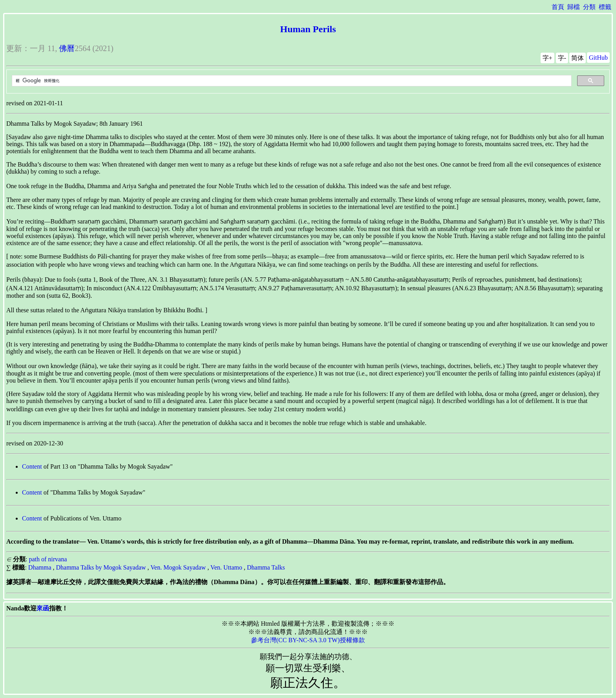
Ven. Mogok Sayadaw (178, 567)
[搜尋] (291, 81)
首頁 (558, 7)
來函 (43, 608)
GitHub (598, 58)
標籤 (605, 7)
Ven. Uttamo (226, 567)
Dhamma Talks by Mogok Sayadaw (101, 567)
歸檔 (574, 7)
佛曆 (67, 48)
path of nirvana (48, 559)
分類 (589, 7)
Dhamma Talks (266, 567)
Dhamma (40, 567)
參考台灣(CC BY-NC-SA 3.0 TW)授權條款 (308, 640)
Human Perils (308, 29)
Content (32, 466)
